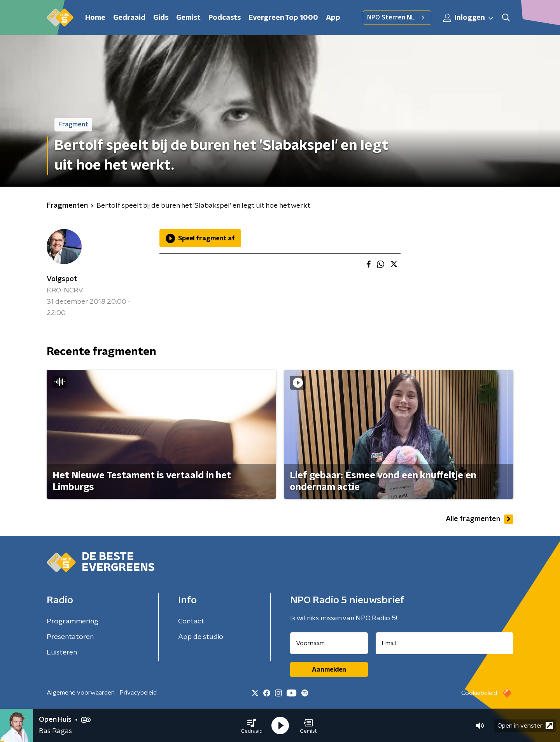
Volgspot (62, 279)
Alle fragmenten (479, 519)
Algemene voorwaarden (81, 693)
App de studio (201, 637)
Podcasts (225, 18)
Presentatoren (70, 637)
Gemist (188, 18)
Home (95, 18)
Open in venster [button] (525, 725)
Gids (161, 18)
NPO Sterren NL (397, 17)
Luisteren (62, 653)
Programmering (73, 621)
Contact (191, 621)
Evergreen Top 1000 (283, 18)
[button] (252, 726)
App (333, 18)
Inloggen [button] (469, 18)
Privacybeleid (138, 693)
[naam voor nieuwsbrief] (329, 643)
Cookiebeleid (479, 693)
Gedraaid (129, 18)
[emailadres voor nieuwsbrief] (445, 643)
